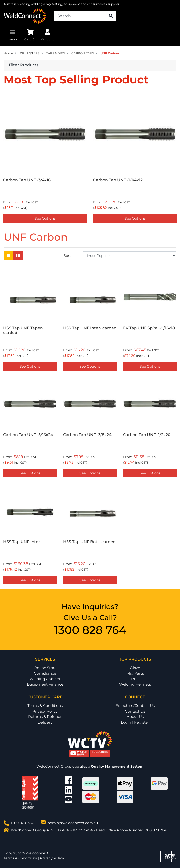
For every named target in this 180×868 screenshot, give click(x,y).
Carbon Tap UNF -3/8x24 (87, 435)
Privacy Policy (45, 711)
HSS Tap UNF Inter (22, 542)
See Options (45, 218)
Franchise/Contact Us (135, 706)
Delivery (45, 722)
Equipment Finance (45, 684)
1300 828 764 (90, 630)
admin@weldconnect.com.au (73, 823)
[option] (45, 159)
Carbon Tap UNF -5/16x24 (28, 435)
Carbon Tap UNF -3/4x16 (27, 180)
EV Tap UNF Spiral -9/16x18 (149, 328)
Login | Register (135, 722)
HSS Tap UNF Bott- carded (89, 542)
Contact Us (135, 711)
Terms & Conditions (45, 706)
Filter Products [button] (24, 65)
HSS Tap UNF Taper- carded (23, 330)
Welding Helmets (135, 684)
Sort (67, 256)
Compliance (45, 673)
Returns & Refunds (45, 717)
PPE (135, 679)
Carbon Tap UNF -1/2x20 (147, 435)
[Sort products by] (130, 256)
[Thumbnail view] (9, 256)
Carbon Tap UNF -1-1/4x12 (118, 180)
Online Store (45, 668)
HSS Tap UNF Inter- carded (90, 328)
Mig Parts (135, 673)
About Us (135, 717)
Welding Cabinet (45, 679)
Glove (135, 668)
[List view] (18, 256)
